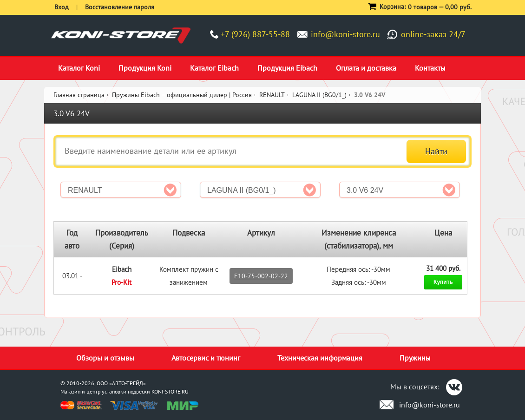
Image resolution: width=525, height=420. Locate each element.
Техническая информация (320, 358)
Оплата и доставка (366, 68)
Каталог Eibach (214, 68)
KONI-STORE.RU (170, 391)
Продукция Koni (145, 68)
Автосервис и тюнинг (206, 358)
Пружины (415, 358)
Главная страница (79, 95)
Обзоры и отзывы (105, 358)
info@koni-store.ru (345, 34)
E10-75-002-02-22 (261, 276)
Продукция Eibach (287, 68)
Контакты (430, 68)
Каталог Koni (79, 68)
